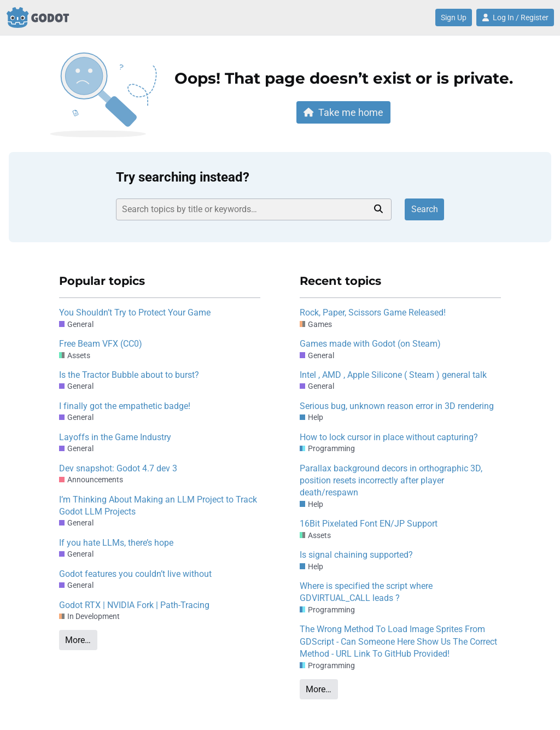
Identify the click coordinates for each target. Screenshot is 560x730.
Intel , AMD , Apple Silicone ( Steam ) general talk (393, 375)
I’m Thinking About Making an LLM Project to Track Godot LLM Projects (158, 506)
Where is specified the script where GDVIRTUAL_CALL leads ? (366, 592)
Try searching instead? (183, 177)
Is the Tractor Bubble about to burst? (129, 375)
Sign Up (454, 17)
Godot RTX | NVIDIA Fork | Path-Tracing (134, 605)
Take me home (343, 112)
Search (425, 209)
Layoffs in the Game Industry (115, 437)
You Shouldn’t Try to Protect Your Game (135, 313)
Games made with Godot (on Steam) (370, 344)
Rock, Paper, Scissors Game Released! (373, 313)
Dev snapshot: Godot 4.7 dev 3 (118, 468)
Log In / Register (515, 17)
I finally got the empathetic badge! (125, 406)
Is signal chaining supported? (356, 555)
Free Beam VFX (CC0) (101, 344)
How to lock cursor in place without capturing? (389, 437)
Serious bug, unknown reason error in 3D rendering (397, 406)
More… (78, 640)
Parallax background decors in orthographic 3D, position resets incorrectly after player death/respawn (391, 481)
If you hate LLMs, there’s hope (116, 543)
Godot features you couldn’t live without (135, 574)
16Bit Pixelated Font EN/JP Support (369, 524)
